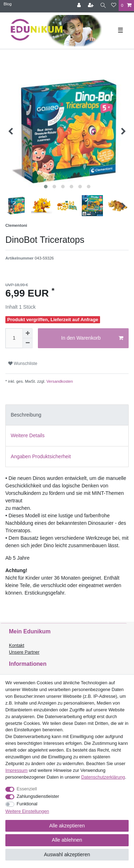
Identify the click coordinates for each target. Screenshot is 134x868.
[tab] (67, 415)
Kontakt (17, 645)
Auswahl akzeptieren (67, 854)
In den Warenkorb (92, 338)
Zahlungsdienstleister (38, 796)
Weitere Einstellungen (27, 811)
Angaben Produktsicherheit (41, 456)
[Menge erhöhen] (28, 333)
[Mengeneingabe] (14, 338)
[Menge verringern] (28, 343)
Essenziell (27, 789)
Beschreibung (26, 415)
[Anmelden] (80, 6)
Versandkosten (59, 381)
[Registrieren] (91, 6)
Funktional (27, 804)
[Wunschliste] (114, 6)
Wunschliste (23, 364)
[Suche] (103, 6)
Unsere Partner (24, 652)
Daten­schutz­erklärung (103, 777)
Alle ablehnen (67, 840)
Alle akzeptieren (67, 826)
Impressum (16, 770)
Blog (8, 4)
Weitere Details (28, 435)
